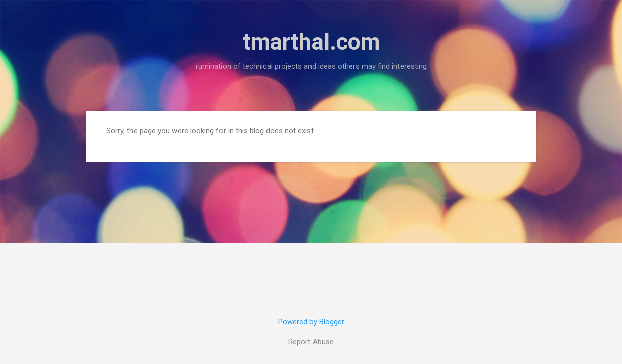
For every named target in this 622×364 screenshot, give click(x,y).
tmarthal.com (311, 42)
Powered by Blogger (311, 322)
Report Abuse (311, 342)
